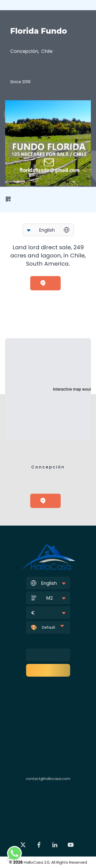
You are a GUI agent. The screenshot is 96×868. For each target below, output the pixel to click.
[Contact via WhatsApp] (14, 854)
